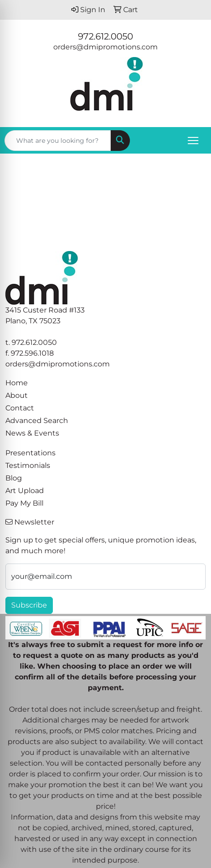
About (17, 395)
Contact (20, 408)
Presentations (30, 453)
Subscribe (29, 605)
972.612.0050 (105, 36)
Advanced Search (37, 421)
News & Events (32, 433)
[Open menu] (193, 141)
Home (17, 383)
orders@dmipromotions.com (105, 47)
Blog (14, 478)
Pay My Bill (24, 503)
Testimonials (28, 465)
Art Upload (25, 491)
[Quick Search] (58, 141)
